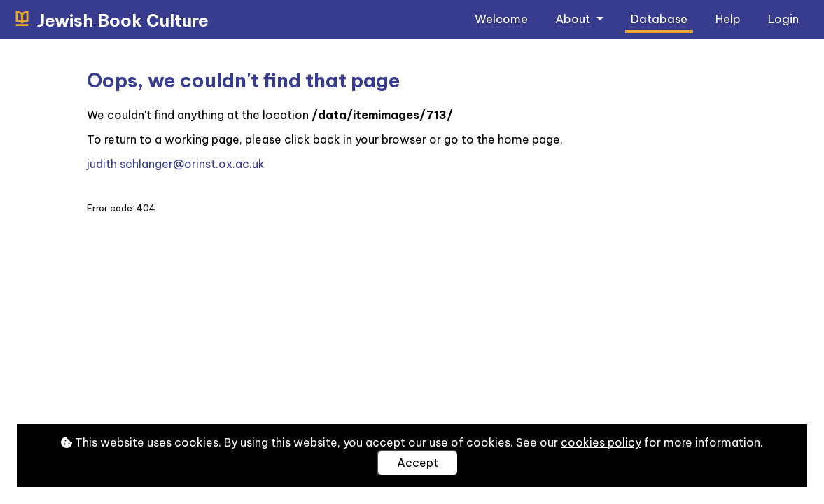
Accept (418, 463)
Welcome (501, 19)
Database (659, 19)
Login (783, 19)
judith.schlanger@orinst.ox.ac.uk (176, 164)
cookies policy (601, 442)
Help (728, 19)
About (574, 19)
